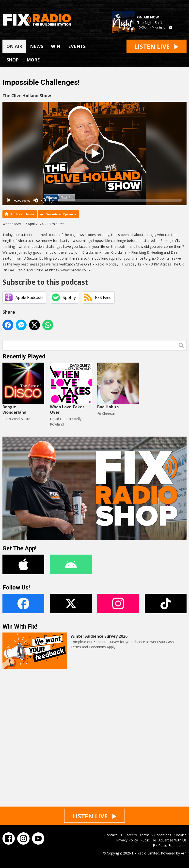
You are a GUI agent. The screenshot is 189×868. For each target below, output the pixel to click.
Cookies (180, 835)
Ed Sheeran (106, 414)
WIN (56, 46)
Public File (148, 840)
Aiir (183, 853)
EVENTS (77, 46)
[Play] (9, 200)
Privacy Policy (127, 840)
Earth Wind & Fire (16, 419)
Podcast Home (22, 214)
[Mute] (36, 200)
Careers (131, 835)
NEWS (37, 46)
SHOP (13, 60)
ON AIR (14, 46)
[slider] (120, 200)
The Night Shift (150, 22)
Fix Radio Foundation (170, 846)
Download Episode (61, 214)
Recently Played (24, 356)
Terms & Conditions (155, 835)
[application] (94, 154)
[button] (94, 154)
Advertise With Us (173, 840)
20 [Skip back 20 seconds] (44, 200)
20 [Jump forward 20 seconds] (52, 200)
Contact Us (113, 835)
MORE (33, 60)
